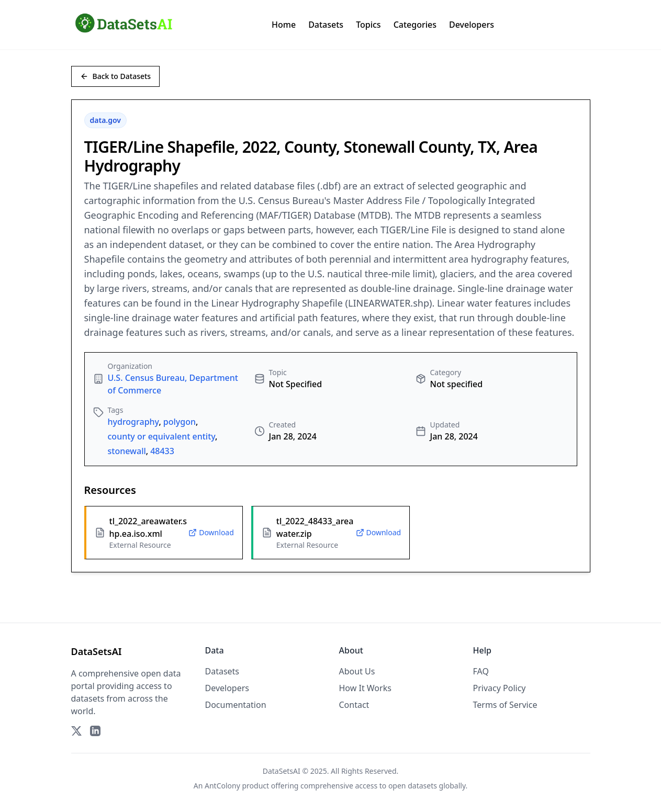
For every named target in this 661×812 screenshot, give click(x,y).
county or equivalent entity (162, 436)
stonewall (127, 451)
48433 (162, 451)
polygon (180, 422)
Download (211, 532)
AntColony (222, 786)
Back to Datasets (116, 76)
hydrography (133, 422)
